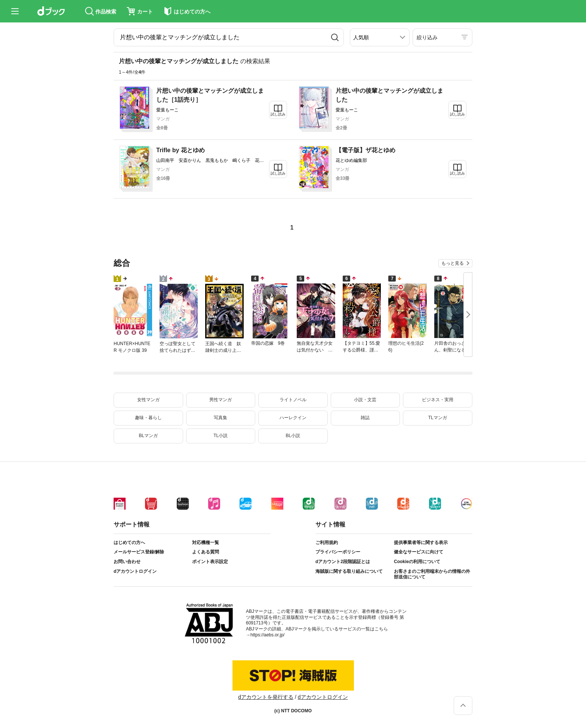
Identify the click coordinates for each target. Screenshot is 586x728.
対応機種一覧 (206, 543)
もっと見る (453, 263)
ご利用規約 (327, 543)
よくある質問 (206, 552)
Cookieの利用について (417, 562)
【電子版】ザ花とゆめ (366, 150)
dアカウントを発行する (266, 697)
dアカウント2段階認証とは (343, 562)
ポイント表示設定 (210, 562)
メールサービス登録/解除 (139, 552)
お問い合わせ (127, 562)
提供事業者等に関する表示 (421, 543)
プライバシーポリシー (338, 552)
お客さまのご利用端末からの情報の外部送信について (432, 574)
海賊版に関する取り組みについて (349, 571)
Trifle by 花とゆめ (181, 150)
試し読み (278, 114)
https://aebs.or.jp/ (267, 635)
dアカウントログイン (135, 571)
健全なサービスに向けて (419, 552)
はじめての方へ (129, 543)
